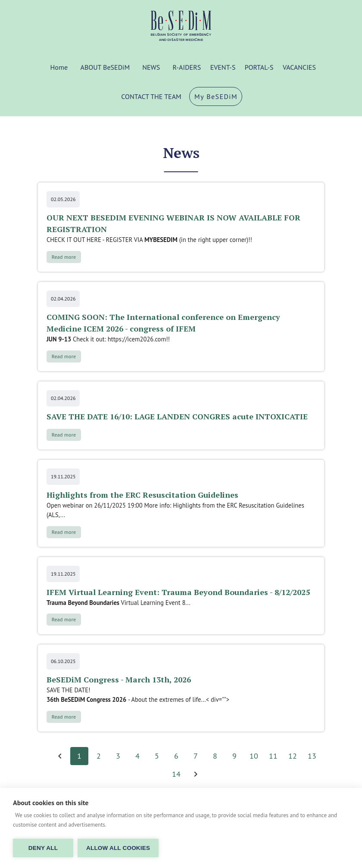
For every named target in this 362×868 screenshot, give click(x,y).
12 (293, 756)
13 (312, 756)
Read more (64, 257)
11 (273, 756)
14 (176, 774)
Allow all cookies (118, 848)
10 (254, 756)
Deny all (43, 848)
